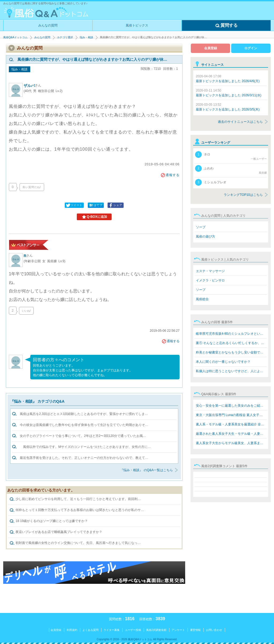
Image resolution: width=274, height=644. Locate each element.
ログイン (251, 48)
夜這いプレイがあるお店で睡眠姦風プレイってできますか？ (56, 532)
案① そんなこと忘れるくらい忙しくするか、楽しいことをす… (231, 343)
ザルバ (32, 86)
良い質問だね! (32, 187)
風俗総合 (202, 299)
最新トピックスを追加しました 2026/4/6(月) (228, 79)
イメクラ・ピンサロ (210, 280)
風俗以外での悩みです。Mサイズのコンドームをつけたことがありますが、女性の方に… (85, 447)
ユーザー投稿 (133, 630)
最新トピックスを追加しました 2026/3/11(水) (229, 93)
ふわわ (231, 170)
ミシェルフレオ (211, 182)
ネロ (231, 156)
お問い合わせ (214, 630)
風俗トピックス (137, 25)
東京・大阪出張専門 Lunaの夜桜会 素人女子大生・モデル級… (231, 415)
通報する (170, 175)
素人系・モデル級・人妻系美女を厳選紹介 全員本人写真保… (231, 424)
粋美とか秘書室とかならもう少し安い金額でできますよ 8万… (231, 352)
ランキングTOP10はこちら (243, 195)
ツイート (74, 205)
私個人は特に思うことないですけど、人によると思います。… (231, 371)
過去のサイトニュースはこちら (240, 122)
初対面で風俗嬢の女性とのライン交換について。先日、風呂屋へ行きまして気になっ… (75, 543)
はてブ (95, 205)
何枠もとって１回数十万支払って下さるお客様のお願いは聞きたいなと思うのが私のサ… (77, 510)
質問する (226, 26)
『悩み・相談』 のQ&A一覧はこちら (146, 470)
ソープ (201, 227)
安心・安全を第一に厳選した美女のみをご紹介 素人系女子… (231, 406)
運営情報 (195, 630)
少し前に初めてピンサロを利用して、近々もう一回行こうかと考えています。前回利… (75, 499)
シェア (115, 205)
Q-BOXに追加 (94, 217)
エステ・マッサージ (210, 271)
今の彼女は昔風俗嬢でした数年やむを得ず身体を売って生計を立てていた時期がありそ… (84, 425)
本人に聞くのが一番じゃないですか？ (223, 362)
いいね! (26, 311)
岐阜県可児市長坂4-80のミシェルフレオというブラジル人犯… (231, 334)
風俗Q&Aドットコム (15, 37)
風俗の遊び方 (205, 237)
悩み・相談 (86, 37)
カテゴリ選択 (65, 37)
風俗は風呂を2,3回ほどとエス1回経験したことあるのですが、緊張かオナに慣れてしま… (84, 414)
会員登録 (211, 48)
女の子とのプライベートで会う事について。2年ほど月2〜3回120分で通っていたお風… (83, 436)
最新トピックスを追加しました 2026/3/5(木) (228, 107)
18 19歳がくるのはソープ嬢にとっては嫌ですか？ (49, 521)
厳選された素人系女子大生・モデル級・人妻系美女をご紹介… (231, 434)
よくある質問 (90, 630)
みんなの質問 (48, 25)
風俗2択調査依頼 (156, 630)
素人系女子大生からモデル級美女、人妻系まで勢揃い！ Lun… (231, 443)
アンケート (178, 630)
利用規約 (72, 630)
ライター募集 (112, 630)
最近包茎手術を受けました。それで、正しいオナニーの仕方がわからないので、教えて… (84, 458)
